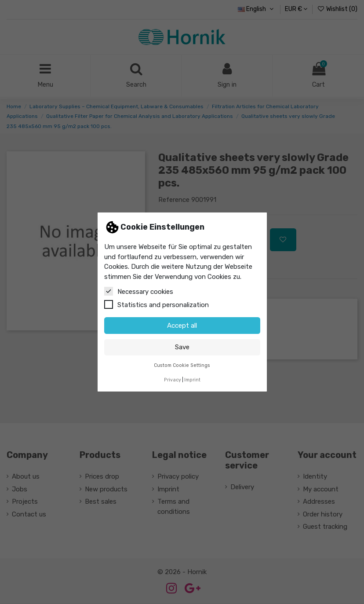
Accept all (182, 326)
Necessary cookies (139, 291)
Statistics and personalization (157, 304)
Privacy (173, 380)
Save (182, 347)
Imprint (192, 380)
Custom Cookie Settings (182, 365)
